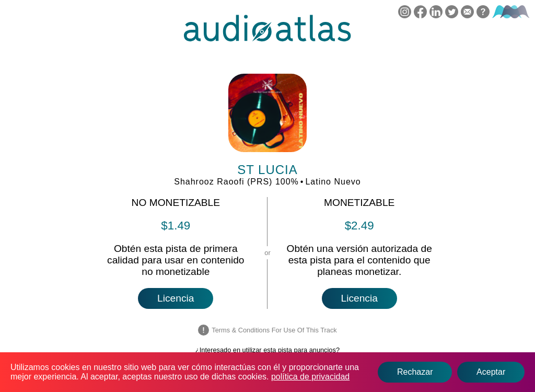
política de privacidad (310, 377)
